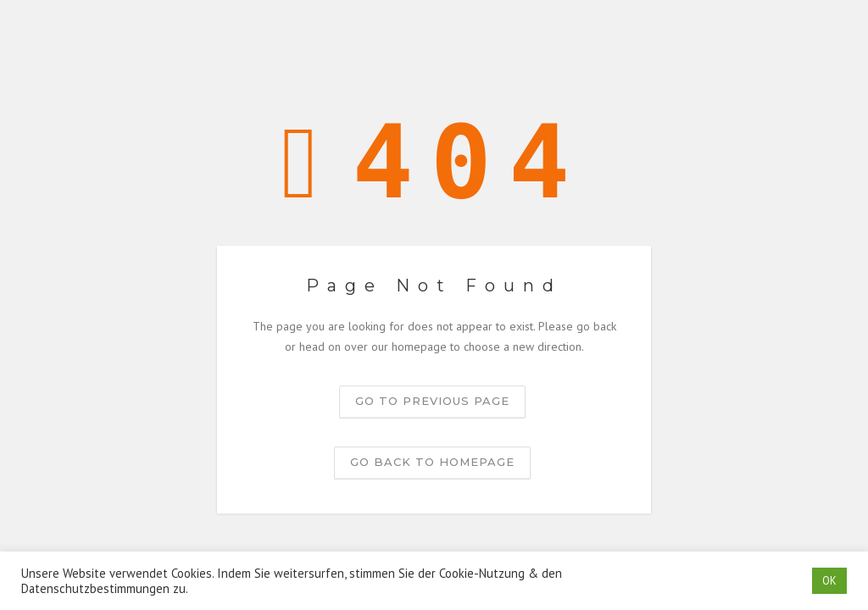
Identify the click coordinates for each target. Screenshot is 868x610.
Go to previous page (432, 401)
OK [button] (829, 581)
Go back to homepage (432, 462)
